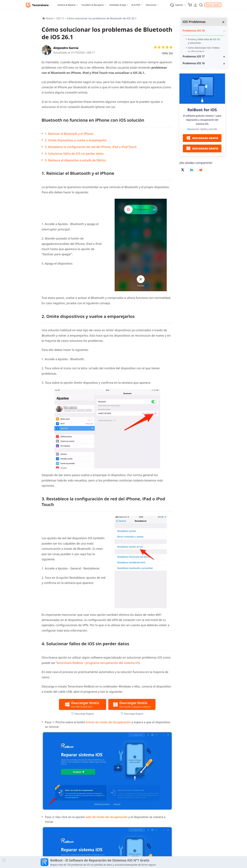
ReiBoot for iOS (202, 110)
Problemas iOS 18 (194, 31)
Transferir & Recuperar (92, 5)
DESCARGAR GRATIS (202, 138)
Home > (50, 18)
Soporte (176, 5)
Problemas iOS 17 (194, 56)
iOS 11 (91, 53)
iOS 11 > (62, 18)
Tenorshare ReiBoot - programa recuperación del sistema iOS (98, 663)
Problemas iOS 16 (194, 63)
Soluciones (151, 5)
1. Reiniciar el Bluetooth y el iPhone (69, 134)
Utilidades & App (118, 5)
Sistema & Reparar (67, 5)
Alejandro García (66, 48)
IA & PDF (136, 5)
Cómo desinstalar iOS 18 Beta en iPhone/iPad (204, 50)
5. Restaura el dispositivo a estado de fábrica (75, 160)
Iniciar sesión (213, 5)
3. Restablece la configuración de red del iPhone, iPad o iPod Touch (91, 147)
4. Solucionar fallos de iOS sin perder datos (74, 154)
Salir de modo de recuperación (106, 817)
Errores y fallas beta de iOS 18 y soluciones (204, 41)
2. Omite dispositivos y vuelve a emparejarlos (76, 140)
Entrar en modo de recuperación (109, 722)
